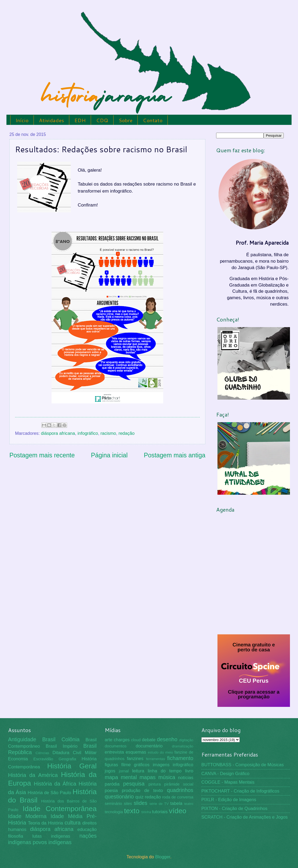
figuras (111, 765)
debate (149, 740)
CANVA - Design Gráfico (225, 774)
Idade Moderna (27, 816)
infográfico (88, 433)
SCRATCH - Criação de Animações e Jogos (245, 817)
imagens (161, 765)
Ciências (42, 753)
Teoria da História (46, 823)
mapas (148, 777)
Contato (153, 120)
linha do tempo (165, 771)
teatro (189, 804)
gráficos (142, 765)
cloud (136, 740)
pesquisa (134, 784)
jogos (110, 771)
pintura (155, 784)
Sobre (126, 120)
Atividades (51, 120)
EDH (80, 120)
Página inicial (109, 455)
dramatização (183, 746)
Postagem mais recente (42, 455)
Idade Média (66, 816)
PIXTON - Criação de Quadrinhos (234, 809)
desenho (167, 739)
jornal (124, 771)
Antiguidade (22, 739)
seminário (113, 804)
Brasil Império (61, 746)
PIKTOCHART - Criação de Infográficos (240, 791)
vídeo (178, 811)
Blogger (163, 857)
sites (128, 804)
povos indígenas (52, 842)
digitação (186, 740)
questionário (119, 797)
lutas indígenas (51, 836)
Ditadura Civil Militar (75, 753)
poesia (111, 791)
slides (141, 803)
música (167, 777)
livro (189, 771)
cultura (72, 823)
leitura (138, 771)
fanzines (135, 759)
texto (132, 811)
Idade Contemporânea (60, 809)
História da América (33, 775)
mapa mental (121, 777)
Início (22, 120)
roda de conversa (178, 797)
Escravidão (43, 759)
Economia (18, 759)
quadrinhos (180, 790)
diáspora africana (58, 433)
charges (122, 740)
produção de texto (142, 791)
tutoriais (160, 812)
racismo (108, 433)
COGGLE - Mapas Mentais (228, 782)
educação (87, 829)
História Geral (72, 766)
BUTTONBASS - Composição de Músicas (243, 765)
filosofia (16, 836)
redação (126, 433)
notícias (186, 778)
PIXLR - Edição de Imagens (229, 800)
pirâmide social (179, 784)
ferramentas (156, 759)
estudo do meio (161, 752)
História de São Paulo (49, 793)
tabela (176, 803)
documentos (116, 746)
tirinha (146, 812)
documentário (149, 746)
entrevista (114, 752)
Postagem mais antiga (175, 455)
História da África (55, 784)
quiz (139, 797)
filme (126, 765)
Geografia (67, 759)
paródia (112, 784)
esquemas (136, 752)
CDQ (102, 120)
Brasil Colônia (61, 739)
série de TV (159, 804)
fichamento (180, 758)
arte (109, 740)
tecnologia (114, 812)
